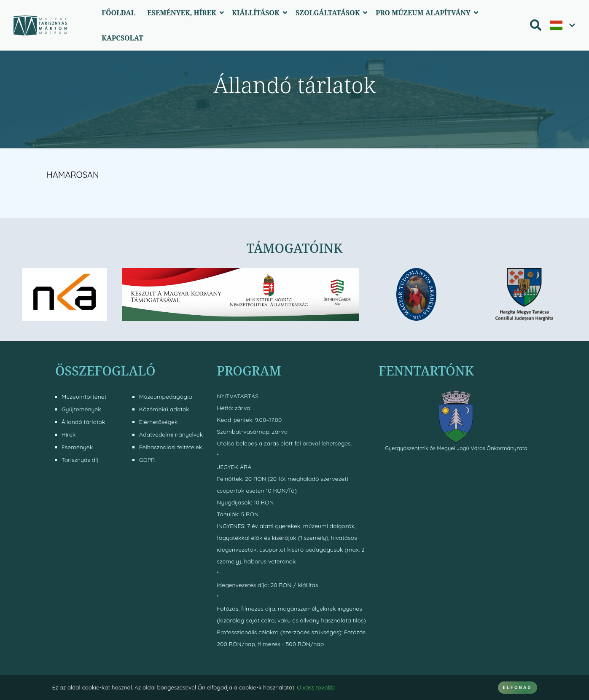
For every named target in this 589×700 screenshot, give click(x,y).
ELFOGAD (518, 688)
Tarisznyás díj (80, 460)
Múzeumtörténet (84, 397)
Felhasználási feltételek (171, 447)
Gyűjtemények (81, 409)
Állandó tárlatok (83, 422)
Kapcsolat (122, 38)
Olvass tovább (316, 687)
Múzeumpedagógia (166, 397)
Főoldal (118, 13)
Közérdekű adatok (164, 409)
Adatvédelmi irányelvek (171, 434)
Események (77, 447)
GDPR (147, 460)
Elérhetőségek (159, 422)
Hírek (69, 434)
